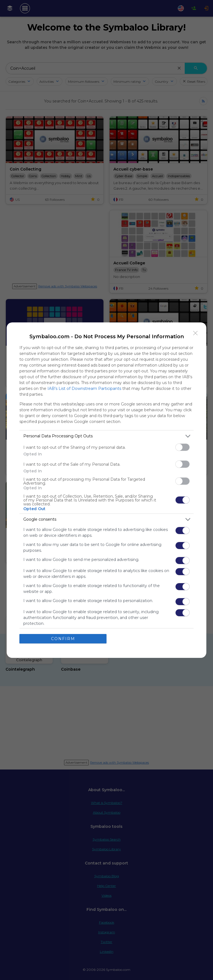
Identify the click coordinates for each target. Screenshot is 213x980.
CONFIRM (63, 638)
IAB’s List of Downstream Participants (84, 388)
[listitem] (106, 436)
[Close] (196, 333)
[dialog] (106, 490)
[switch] (182, 447)
